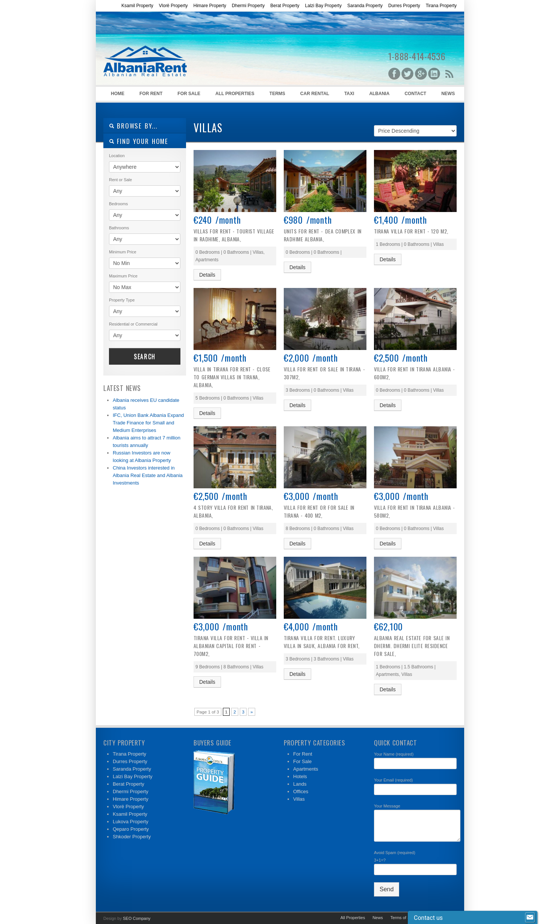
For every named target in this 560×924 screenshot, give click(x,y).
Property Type (122, 300)
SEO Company (137, 918)
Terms (277, 94)
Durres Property (404, 6)
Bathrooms (119, 228)
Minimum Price (123, 252)
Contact (415, 94)
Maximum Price (123, 276)
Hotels (300, 776)
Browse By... (133, 126)
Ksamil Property (137, 6)
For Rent (151, 94)
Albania (379, 94)
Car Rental (315, 94)
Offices (301, 791)
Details (207, 275)
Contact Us (439, 918)
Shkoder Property (132, 837)
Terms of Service (406, 918)
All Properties (235, 94)
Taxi (349, 94)
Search (145, 356)
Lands (300, 784)
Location (117, 156)
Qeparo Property (131, 829)
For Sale (189, 94)
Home (118, 94)
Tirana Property (441, 6)
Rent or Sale (120, 180)
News (448, 94)
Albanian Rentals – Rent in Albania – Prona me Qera (160, 49)
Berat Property (285, 6)
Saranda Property (365, 6)
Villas (299, 799)
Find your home (139, 141)
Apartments (306, 769)
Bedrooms (118, 204)
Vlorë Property (173, 6)
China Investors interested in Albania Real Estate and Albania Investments (148, 475)
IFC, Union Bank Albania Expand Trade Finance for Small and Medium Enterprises (148, 423)
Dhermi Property (248, 6)
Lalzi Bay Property (323, 6)
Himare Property (210, 6)
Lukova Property (131, 822)
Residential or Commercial (133, 324)
